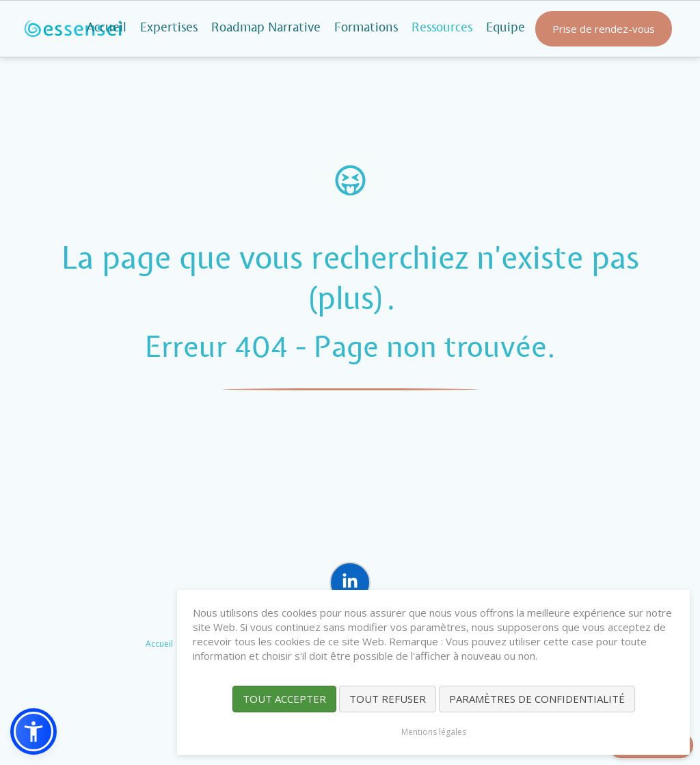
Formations (366, 28)
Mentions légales (434, 732)
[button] (33, 732)
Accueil (106, 28)
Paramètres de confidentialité (537, 699)
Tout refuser (388, 699)
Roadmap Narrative (266, 28)
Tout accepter (284, 699)
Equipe (506, 28)
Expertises (169, 28)
